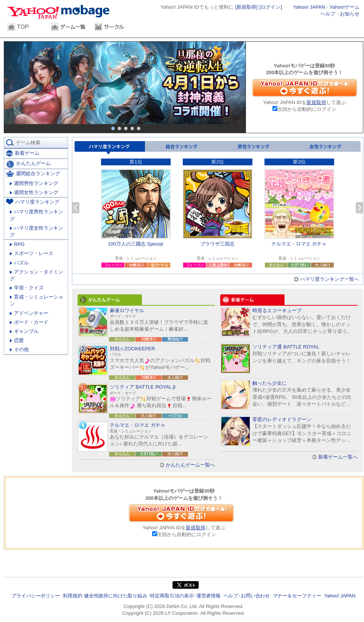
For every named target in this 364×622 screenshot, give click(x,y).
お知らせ (350, 14)
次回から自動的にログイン (307, 109)
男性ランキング (253, 148)
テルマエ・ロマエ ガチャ (138, 425)
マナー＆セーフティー (297, 596)
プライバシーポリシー (36, 596)
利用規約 (72, 596)
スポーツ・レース (32, 253)
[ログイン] (271, 7)
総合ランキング (181, 148)
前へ (76, 208)
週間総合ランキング (33, 173)
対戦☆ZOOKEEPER (132, 349)
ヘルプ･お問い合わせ (247, 596)
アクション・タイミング (37, 275)
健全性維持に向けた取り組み (116, 596)
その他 (19, 349)
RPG (17, 244)
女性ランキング (325, 148)
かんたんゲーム (28, 164)
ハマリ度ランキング (110, 148)
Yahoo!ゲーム (345, 7)
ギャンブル (24, 331)
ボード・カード (29, 322)
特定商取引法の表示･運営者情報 (185, 596)
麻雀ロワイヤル (127, 310)
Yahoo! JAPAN (309, 7)
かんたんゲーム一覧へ (190, 465)
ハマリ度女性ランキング (37, 231)
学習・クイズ (27, 288)
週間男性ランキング (34, 183)
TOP (26, 28)
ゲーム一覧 (69, 28)
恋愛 (17, 340)
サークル (113, 28)
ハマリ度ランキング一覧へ (330, 279)
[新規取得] (247, 7)
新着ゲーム (23, 153)
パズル (19, 263)
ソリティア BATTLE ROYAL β (143, 387)
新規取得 (316, 102)
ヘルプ (328, 14)
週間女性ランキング (34, 192)
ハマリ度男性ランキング (37, 215)
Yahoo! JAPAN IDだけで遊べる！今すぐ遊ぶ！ (305, 88)
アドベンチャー (29, 313)
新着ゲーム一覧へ (338, 457)
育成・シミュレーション (37, 300)
